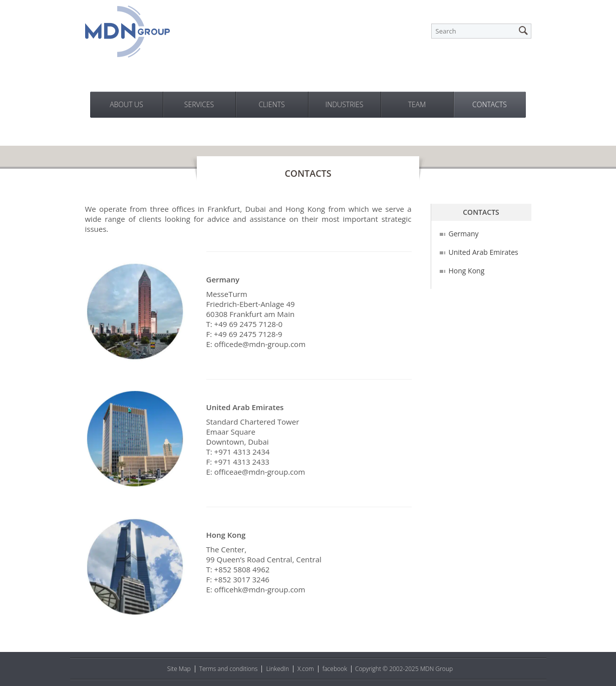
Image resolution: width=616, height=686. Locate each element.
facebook (335, 669)
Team (417, 104)
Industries (345, 104)
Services (199, 104)
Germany (464, 234)
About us (126, 104)
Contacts (490, 104)
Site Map (179, 669)
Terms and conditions (229, 669)
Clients (271, 104)
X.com (306, 669)
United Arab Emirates (484, 252)
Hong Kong (467, 271)
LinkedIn (277, 669)
